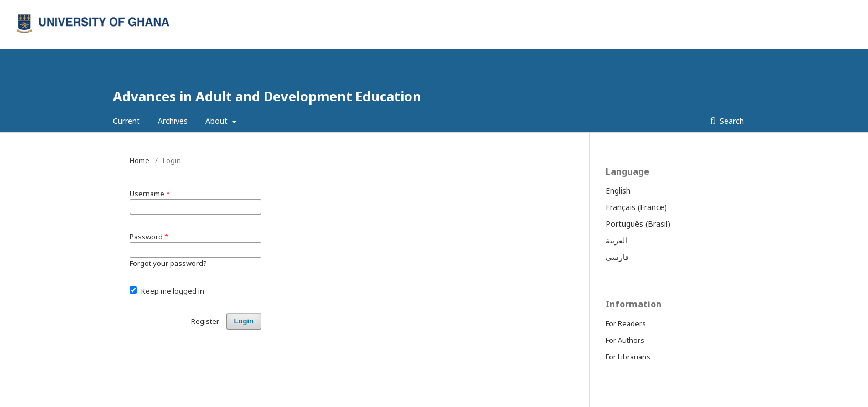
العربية (616, 240)
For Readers (626, 323)
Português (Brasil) (638, 224)
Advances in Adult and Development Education (267, 96)
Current (126, 121)
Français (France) (636, 207)
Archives (173, 121)
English (618, 191)
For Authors (625, 340)
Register (699, 8)
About (218, 121)
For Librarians (628, 357)
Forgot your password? (168, 263)
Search (731, 121)
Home (139, 160)
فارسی (617, 257)
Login (735, 8)
